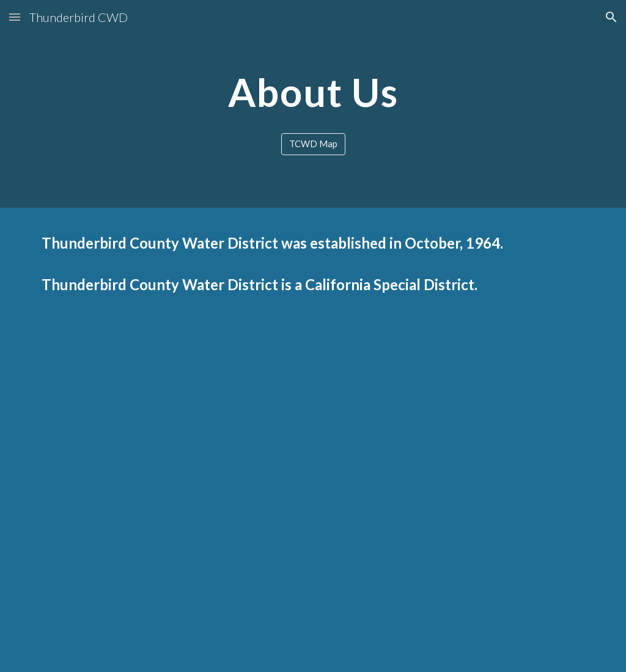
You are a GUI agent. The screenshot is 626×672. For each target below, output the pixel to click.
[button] (15, 17)
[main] (313, 93)
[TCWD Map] (313, 144)
